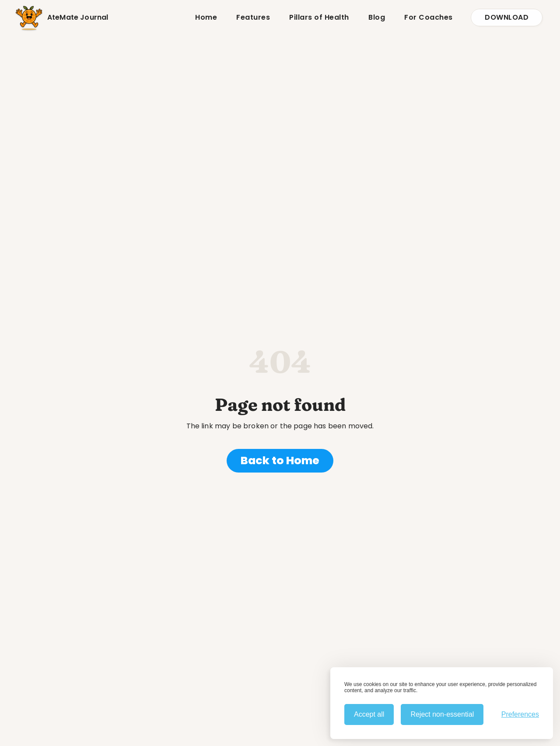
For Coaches (429, 17)
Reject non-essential (442, 714)
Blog (377, 17)
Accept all (369, 714)
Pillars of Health (319, 17)
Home (206, 17)
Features (253, 17)
